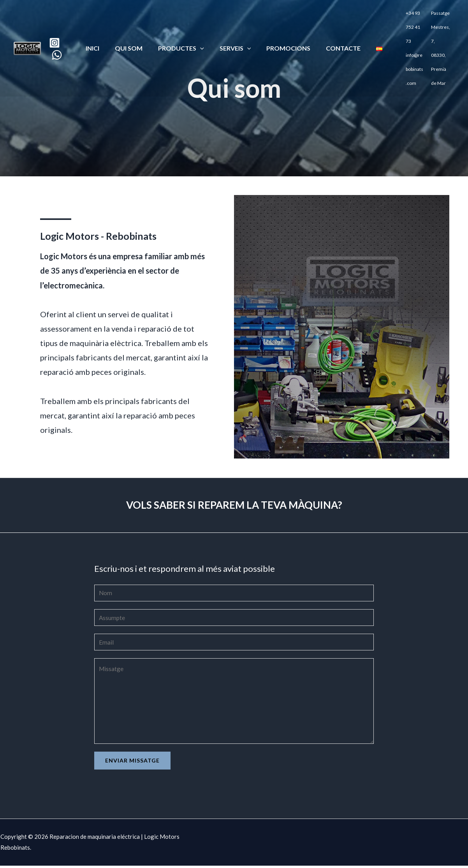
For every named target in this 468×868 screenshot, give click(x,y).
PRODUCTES (184, 35)
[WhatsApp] (65, 42)
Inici (102, 35)
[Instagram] (62, 30)
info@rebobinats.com (406, 47)
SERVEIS (235, 35)
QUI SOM (135, 35)
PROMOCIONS (285, 35)
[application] (203, 35)
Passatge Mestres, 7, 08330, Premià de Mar (437, 36)
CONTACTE (337, 35)
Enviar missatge (132, 763)
